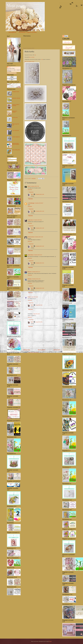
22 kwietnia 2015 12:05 (40, 194)
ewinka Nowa (30, 255)
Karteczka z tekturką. (16, 98)
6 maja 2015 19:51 (36, 314)
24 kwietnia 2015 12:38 (36, 279)
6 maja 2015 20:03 (39, 322)
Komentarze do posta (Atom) (33, 352)
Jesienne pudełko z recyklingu (16, 105)
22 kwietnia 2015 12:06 (40, 211)
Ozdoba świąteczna (16, 137)
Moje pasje (16, 6)
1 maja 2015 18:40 (34, 297)
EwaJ (29, 186)
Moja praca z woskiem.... (15, 112)
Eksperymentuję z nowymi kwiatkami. (16, 144)
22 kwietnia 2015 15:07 (38, 255)
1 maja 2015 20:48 (39, 305)
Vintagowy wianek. (16, 92)
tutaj (35, 55)
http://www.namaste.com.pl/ (29, 62)
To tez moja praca (16, 130)
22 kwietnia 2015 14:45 (40, 246)
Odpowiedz (30, 190)
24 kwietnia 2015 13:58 (40, 288)
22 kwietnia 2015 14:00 (39, 237)
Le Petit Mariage (31, 203)
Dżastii (29, 297)
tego (42, 59)
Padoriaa (30, 279)
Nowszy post (27, 350)
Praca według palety (16, 150)
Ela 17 (32, 194)
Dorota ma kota (31, 237)
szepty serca (30, 220)
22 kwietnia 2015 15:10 (40, 263)
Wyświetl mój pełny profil (12, 73)
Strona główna (12, 32)
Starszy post (57, 350)
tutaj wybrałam (32, 57)
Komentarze (10, 161)
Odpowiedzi (31, 192)
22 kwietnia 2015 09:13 (37, 220)
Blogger (50, 641)
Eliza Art (29, 272)
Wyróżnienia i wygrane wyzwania (28, 32)
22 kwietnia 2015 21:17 (36, 272)
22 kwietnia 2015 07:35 (35, 186)
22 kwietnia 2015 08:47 (39, 203)
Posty (9, 158)
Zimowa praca (15, 118)
